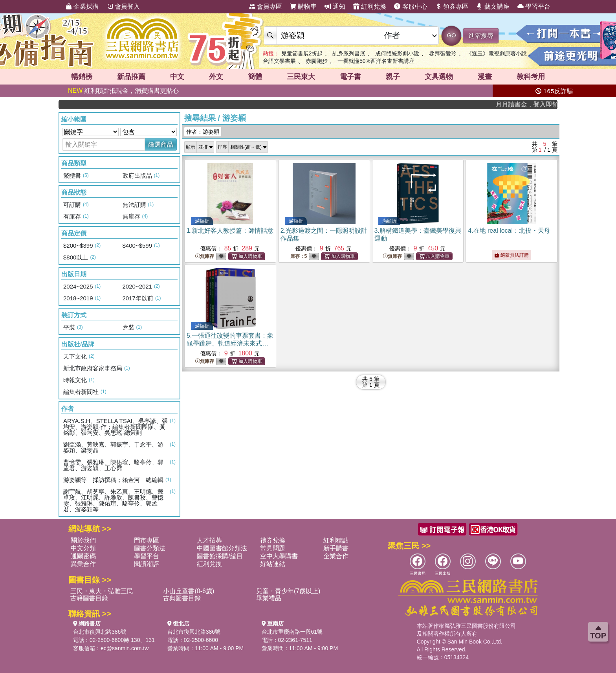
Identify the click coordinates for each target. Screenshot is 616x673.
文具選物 (439, 77)
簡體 (255, 77)
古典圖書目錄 (182, 598)
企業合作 (336, 556)
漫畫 (485, 77)
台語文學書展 (279, 61)
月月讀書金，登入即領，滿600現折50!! (533, 104)
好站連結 (273, 564)
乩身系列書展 (349, 53)
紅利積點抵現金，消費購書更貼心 (123, 91)
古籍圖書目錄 (89, 598)
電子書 (350, 77)
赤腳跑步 (317, 61)
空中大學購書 (279, 556)
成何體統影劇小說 (397, 53)
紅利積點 (336, 540)
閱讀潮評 (147, 564)
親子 (393, 77)
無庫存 (205, 257)
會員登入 (123, 6)
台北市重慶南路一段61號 (292, 632)
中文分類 (83, 548)
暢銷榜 (82, 77)
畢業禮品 (269, 598)
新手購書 (336, 548)
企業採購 (82, 6)
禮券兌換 (273, 540)
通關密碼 (83, 556)
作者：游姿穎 (203, 132)
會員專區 (266, 6)
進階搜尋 (481, 36)
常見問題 (273, 548)
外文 (216, 77)
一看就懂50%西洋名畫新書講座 (376, 61)
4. (509, 231)
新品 (131, 77)
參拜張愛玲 (443, 53)
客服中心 (411, 6)
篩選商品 (161, 144)
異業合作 (83, 564)
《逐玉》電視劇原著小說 (497, 53)
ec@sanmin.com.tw (125, 648)
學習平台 (534, 6)
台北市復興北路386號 (100, 632)
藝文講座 (493, 6)
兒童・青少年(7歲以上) (288, 591)
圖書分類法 (150, 548)
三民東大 (301, 77)
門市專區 (147, 540)
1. (230, 231)
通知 (335, 6)
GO (451, 35)
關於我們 (83, 540)
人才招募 (209, 540)
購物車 (303, 6)
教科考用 (531, 77)
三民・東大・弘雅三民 (102, 591)
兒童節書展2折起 (302, 53)
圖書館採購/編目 (220, 556)
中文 (177, 77)
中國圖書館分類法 (222, 548)
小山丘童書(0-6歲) (189, 591)
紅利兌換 (370, 6)
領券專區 (452, 6)
